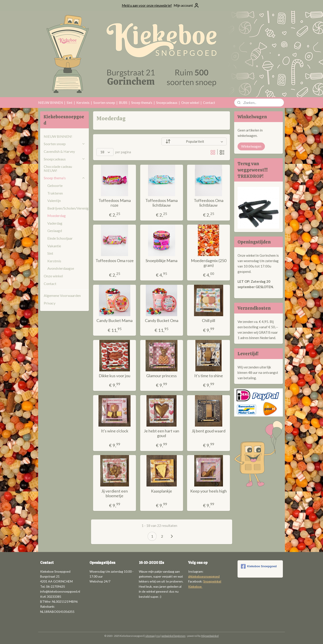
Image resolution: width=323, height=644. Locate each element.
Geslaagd (55, 231)
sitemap (150, 636)
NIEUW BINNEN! (58, 136)
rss (158, 636)
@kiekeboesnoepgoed (204, 576)
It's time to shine (208, 376)
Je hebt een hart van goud (161, 433)
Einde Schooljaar (60, 238)
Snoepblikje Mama (161, 261)
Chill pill (208, 321)
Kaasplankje (161, 491)
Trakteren (55, 193)
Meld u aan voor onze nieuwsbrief (147, 5)
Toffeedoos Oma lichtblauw (208, 203)
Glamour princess (161, 376)
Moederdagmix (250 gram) (208, 263)
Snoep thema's (142, 103)
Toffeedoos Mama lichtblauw (161, 203)
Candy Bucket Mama (115, 321)
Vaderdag (55, 223)
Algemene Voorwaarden (62, 295)
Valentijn (54, 200)
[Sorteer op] (194, 141)
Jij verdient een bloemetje (115, 494)
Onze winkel (190, 103)
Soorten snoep (104, 103)
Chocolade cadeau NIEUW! (58, 168)
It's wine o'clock (114, 431)
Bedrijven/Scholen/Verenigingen (68, 208)
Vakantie (54, 246)
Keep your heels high (208, 491)
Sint (70, 103)
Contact (209, 103)
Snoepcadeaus (167, 103)
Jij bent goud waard (208, 431)
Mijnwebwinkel (210, 636)
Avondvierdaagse (61, 268)
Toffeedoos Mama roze (114, 203)
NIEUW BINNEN (50, 103)
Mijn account (186, 5)
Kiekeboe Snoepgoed (259, 566)
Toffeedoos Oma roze (114, 261)
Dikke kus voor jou (115, 376)
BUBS (123, 103)
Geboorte (55, 185)
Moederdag (57, 216)
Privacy (50, 303)
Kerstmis (83, 103)
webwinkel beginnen (174, 636)
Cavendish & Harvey (59, 151)
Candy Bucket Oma (161, 321)
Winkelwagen (251, 146)
